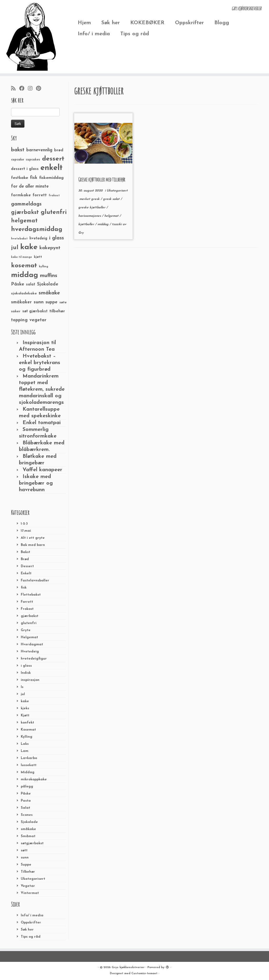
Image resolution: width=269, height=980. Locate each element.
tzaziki (117, 224)
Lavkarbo (29, 758)
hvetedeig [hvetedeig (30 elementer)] (38, 238)
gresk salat (112, 199)
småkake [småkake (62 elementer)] (49, 293)
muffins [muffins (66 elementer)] (49, 276)
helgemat (112, 216)
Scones (27, 815)
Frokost (27, 609)
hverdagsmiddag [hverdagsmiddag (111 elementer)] (37, 229)
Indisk (26, 673)
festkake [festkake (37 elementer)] (20, 178)
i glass (26, 666)
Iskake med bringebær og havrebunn (36, 483)
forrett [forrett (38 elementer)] (40, 195)
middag (104, 224)
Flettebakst (31, 595)
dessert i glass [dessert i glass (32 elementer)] (25, 169)
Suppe (26, 865)
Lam (25, 751)
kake (25, 701)
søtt (24, 850)
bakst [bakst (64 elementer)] (18, 150)
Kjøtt (25, 715)
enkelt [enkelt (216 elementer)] (51, 168)
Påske (26, 794)
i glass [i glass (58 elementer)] (56, 238)
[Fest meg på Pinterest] (40, 89)
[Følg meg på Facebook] (24, 89)
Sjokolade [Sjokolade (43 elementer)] (48, 284)
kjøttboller (87, 224)
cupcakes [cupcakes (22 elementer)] (33, 160)
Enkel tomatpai (42, 423)
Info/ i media (94, 34)
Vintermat (30, 893)
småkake (28, 829)
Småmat (28, 836)
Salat (25, 808)
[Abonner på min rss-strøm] (15, 89)
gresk (96, 199)
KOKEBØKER (147, 23)
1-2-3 (24, 524)
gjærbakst (30, 616)
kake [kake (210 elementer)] (29, 247)
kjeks (25, 708)
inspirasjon (30, 680)
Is (22, 687)
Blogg (222, 23)
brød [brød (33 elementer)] (59, 150)
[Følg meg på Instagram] (32, 89)
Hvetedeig (30, 652)
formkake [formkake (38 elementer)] (21, 195)
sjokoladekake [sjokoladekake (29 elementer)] (24, 293)
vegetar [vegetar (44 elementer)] (38, 320)
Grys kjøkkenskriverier (128, 968)
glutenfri (29, 623)
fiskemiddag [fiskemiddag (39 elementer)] (51, 178)
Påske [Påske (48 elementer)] (18, 284)
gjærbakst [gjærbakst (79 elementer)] (25, 212)
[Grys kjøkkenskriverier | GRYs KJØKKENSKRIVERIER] (32, 37)
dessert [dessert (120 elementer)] (53, 159)
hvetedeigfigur (34, 659)
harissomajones (90, 216)
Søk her (111, 23)
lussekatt (29, 765)
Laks (25, 744)
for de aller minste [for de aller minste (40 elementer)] (30, 187)
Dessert (27, 566)
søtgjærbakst (32, 843)
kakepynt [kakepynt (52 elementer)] (50, 248)
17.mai (26, 531)
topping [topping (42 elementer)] (19, 320)
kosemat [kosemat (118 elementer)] (24, 266)
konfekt (27, 723)
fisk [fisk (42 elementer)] (34, 178)
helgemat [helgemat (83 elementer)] (24, 221)
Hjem (84, 23)
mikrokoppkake (34, 779)
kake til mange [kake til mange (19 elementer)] (22, 257)
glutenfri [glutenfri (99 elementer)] (54, 212)
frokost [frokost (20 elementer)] (54, 196)
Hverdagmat (32, 644)
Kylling (27, 737)
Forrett (27, 602)
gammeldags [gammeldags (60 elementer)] (26, 204)
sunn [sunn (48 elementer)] (39, 302)
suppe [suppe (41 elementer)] (51, 302)
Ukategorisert (33, 879)
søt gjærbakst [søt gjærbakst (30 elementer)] (35, 311)
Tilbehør (28, 872)
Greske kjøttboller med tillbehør (102, 180)
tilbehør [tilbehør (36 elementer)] (57, 311)
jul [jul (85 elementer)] (15, 248)
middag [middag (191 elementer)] (25, 275)
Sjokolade (29, 822)
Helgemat (29, 637)
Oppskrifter (189, 23)
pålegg (27, 786)
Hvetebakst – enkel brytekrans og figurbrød (40, 363)
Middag (28, 772)
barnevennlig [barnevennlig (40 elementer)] (39, 150)
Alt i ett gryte (33, 538)
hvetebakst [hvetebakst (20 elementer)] (19, 239)
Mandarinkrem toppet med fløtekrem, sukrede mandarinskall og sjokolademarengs (42, 389)
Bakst (25, 552)
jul (23, 694)
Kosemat (28, 730)
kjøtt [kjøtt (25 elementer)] (38, 257)
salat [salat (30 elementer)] (31, 285)
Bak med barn (33, 545)
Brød (25, 559)
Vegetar (28, 886)
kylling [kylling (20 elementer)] (43, 267)
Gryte (26, 630)
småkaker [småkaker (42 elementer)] (21, 302)
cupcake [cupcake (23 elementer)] (17, 160)
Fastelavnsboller (35, 581)
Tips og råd (135, 34)
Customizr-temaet (144, 974)
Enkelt (26, 573)
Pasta (26, 801)
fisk (24, 588)
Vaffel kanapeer (42, 470)
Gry (81, 233)
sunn (25, 858)
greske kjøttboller (92, 208)
